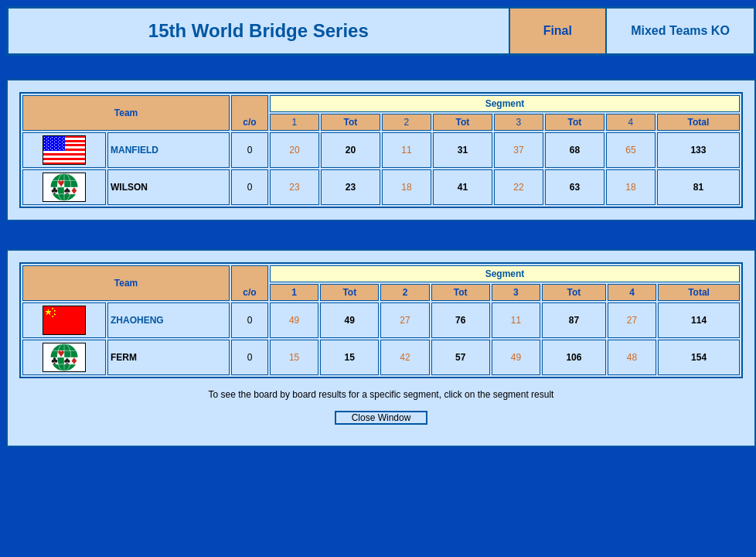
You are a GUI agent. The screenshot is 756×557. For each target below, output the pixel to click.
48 (632, 357)
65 (630, 150)
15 (294, 357)
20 (294, 150)
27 (405, 320)
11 (406, 150)
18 (406, 187)
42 (405, 357)
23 (294, 187)
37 (518, 150)
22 (518, 187)
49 (294, 320)
